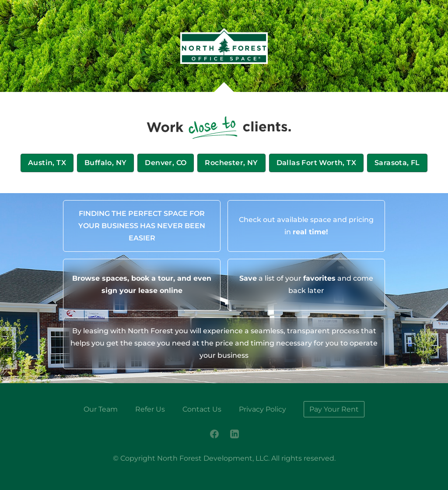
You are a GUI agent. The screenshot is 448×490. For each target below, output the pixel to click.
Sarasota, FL (397, 163)
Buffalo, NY (105, 163)
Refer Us (150, 409)
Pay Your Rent (334, 409)
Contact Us (202, 409)
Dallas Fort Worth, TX (316, 163)
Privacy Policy (262, 409)
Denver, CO (166, 163)
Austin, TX (47, 163)
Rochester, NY (231, 163)
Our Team (101, 409)
